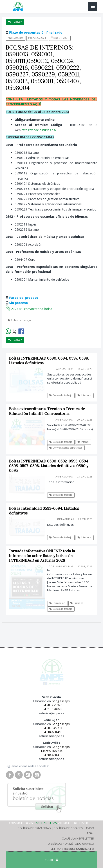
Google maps (61, 701)
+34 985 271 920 (52, 705)
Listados (77, 603)
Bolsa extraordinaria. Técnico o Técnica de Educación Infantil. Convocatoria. (47, 411)
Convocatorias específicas (66, 448)
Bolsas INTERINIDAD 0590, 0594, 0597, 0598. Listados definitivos (49, 361)
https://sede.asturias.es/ (39, 130)
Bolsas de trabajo (19, 320)
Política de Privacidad (34, 828)
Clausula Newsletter (78, 838)
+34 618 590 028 (52, 709)
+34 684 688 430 (52, 755)
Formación (57, 603)
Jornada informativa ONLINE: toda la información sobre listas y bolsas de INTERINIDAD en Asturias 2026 (42, 556)
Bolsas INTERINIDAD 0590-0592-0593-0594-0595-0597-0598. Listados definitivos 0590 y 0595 (49, 466)
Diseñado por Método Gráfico (71, 844)
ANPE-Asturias (15, 38)
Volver (15, 22)
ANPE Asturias (46, 823)
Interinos (84, 395)
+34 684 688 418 (52, 732)
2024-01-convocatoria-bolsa (29, 309)
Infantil (83, 442)
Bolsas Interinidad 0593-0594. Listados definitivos (44, 511)
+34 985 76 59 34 (51, 751)
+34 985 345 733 (52, 728)
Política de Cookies (68, 828)
